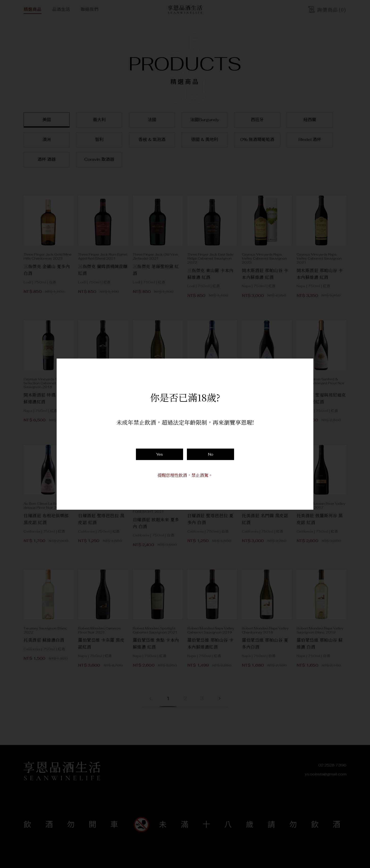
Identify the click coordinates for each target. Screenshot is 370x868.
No (211, 454)
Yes (160, 454)
